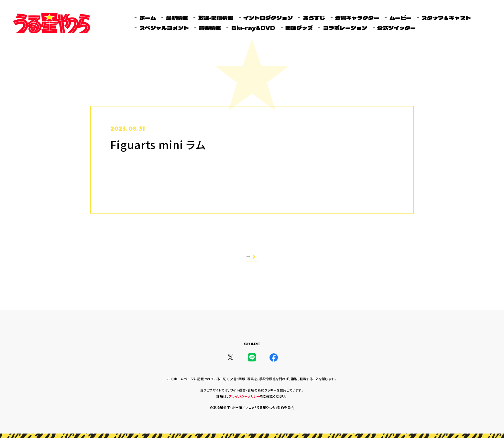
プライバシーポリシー (244, 398)
